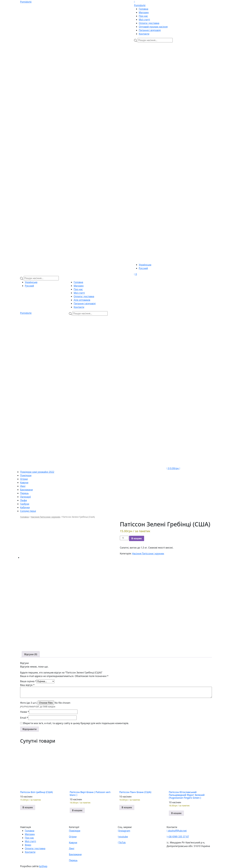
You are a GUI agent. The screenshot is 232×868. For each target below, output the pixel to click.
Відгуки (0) (31, 654)
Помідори (26, 475)
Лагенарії (25, 497)
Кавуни (24, 483)
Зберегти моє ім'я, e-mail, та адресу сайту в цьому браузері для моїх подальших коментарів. (76, 723)
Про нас (143, 16)
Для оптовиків (82, 300)
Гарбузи (25, 504)
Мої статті (144, 20)
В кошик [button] (28, 807)
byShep (43, 866)
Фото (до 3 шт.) (29, 703)
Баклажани (26, 490)
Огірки (24, 479)
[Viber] (152, 60)
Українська (145, 265)
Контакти (144, 34)
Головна (144, 9)
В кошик (137, 538)
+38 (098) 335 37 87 (178, 837)
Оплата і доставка (149, 23)
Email (24, 718)
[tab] (31, 654)
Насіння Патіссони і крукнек (45, 517)
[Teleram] (173, 116)
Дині (23, 486)
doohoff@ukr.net (177, 831)
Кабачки (25, 507)
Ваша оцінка (28, 681)
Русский (143, 268)
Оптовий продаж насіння (153, 27)
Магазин (144, 12)
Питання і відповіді (150, 30)
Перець (24, 493)
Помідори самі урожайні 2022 (37, 472)
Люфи (24, 500)
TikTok (122, 843)
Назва (25, 712)
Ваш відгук (27, 685)
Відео (28, 845)
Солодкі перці (28, 511)
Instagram (124, 831)
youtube (123, 837)
